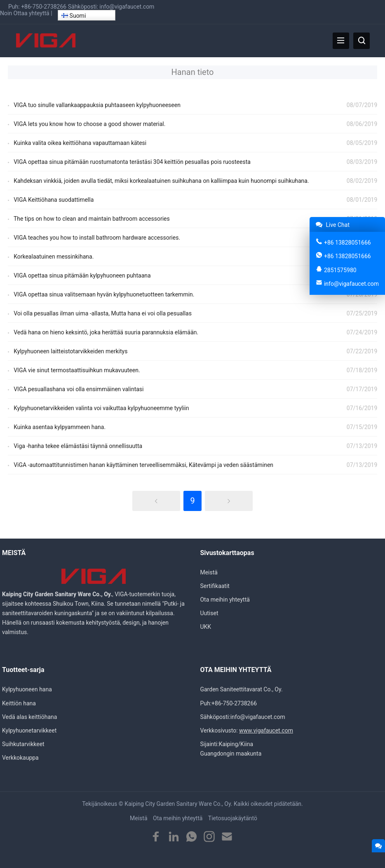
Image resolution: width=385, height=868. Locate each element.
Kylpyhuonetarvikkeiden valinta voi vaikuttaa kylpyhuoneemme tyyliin (101, 408)
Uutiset (209, 613)
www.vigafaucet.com (266, 730)
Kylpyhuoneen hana (27, 689)
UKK (205, 627)
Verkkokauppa (20, 758)
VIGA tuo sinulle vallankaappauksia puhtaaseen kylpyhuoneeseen (97, 105)
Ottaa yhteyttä (32, 13)
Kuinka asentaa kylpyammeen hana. (60, 427)
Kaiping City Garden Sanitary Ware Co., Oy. (178, 804)
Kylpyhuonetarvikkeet (29, 730)
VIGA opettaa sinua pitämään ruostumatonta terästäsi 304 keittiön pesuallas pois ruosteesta (132, 162)
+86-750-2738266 (44, 7)
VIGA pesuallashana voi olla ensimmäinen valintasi (79, 389)
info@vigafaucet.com (127, 7)
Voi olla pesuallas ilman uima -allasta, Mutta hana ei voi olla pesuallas (103, 313)
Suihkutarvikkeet (23, 744)
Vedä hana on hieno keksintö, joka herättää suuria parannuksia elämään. (106, 332)
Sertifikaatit (215, 586)
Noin (6, 13)
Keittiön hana (19, 703)
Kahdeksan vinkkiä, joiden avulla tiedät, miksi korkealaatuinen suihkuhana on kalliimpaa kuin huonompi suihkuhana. (161, 181)
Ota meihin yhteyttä (225, 600)
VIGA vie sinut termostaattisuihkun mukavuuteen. (77, 370)
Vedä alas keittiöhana (29, 717)
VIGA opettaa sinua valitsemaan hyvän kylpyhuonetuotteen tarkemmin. (104, 294)
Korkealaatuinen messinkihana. (54, 257)
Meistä (209, 572)
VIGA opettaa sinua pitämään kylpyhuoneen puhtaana (82, 275)
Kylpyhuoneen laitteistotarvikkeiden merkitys (70, 351)
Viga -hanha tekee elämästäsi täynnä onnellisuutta (78, 446)
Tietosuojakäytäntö (233, 818)
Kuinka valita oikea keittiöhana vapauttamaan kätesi (80, 143)
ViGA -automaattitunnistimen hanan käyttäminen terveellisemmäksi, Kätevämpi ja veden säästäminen (143, 465)
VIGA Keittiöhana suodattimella (54, 200)
